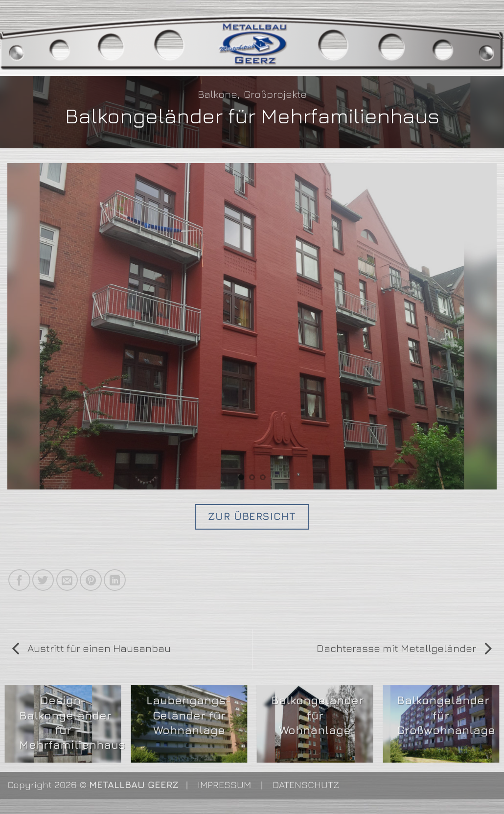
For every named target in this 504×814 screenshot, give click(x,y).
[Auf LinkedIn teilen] (115, 580)
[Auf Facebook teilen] (19, 580)
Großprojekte (275, 94)
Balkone (218, 94)
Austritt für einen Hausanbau (92, 648)
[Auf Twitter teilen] (43, 580)
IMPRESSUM (224, 784)
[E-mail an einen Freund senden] (67, 580)
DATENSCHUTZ (306, 784)
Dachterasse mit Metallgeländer (404, 648)
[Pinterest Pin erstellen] (91, 580)
